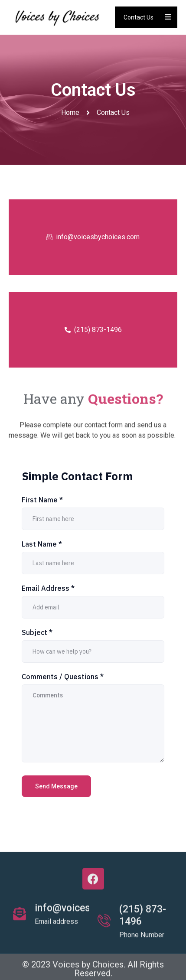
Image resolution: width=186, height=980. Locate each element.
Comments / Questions (63, 677)
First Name (42, 500)
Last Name (42, 544)
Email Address (48, 588)
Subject (37, 632)
